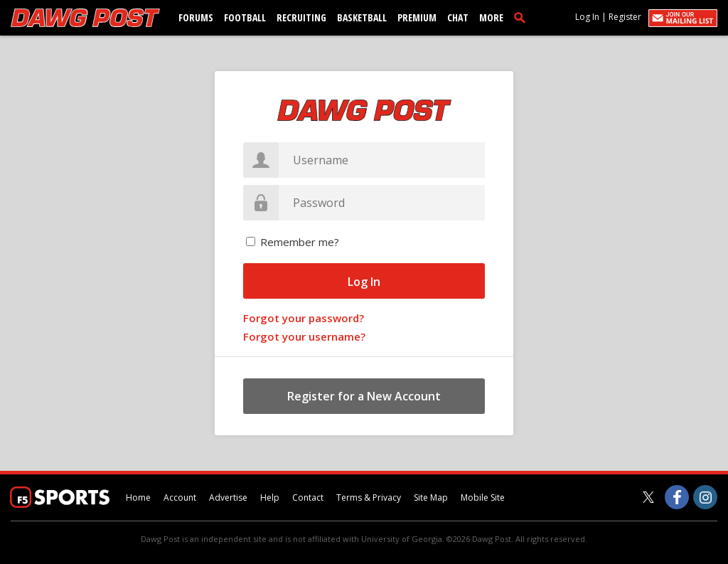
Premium (417, 17)
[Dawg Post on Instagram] (705, 497)
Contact (308, 498)
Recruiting (301, 17)
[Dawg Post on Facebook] (677, 497)
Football (245, 17)
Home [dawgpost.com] (138, 498)
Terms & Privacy (369, 498)
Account (180, 498)
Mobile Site (483, 498)
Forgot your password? (304, 318)
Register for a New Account (364, 396)
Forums (196, 17)
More (491, 17)
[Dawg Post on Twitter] (648, 497)
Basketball (362, 17)
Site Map (431, 498)
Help (270, 498)
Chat (458, 17)
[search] (523, 17)
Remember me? (300, 242)
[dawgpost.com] (85, 18)
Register (625, 17)
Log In (587, 17)
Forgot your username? (304, 336)
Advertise (228, 498)
